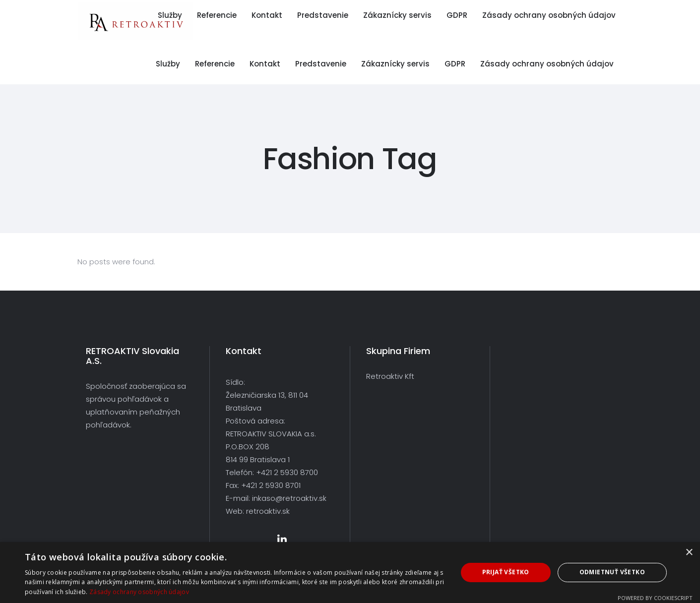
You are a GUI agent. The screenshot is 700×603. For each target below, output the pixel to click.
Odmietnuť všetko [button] (612, 572)
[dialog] (350, 573)
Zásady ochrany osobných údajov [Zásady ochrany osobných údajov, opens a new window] (139, 592)
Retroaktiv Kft (390, 376)
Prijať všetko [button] (506, 572)
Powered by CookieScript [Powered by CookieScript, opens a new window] (655, 598)
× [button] (689, 553)
